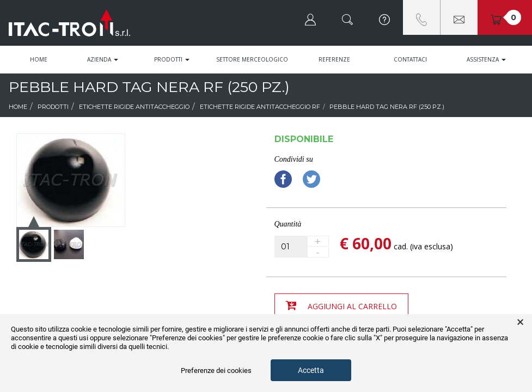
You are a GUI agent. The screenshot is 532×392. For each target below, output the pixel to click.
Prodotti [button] (172, 59)
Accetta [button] (311, 370)
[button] (310, 17)
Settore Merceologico (252, 59)
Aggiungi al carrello (341, 305)
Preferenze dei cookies (216, 370)
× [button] (520, 322)
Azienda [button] (103, 59)
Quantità (288, 224)
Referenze (334, 59)
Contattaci (410, 59)
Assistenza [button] (486, 59)
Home (39, 59)
